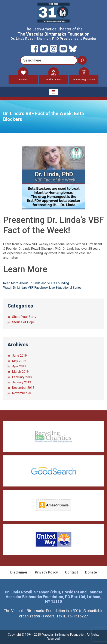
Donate (23, 78)
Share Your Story (24, 317)
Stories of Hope (23, 322)
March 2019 (20, 372)
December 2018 (23, 388)
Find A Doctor (53, 78)
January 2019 (22, 382)
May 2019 (19, 361)
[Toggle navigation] (53, 92)
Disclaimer (19, 572)
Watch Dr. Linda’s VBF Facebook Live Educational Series (42, 288)
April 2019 (19, 366)
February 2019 (22, 377)
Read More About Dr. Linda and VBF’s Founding (36, 283)
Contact (71, 572)
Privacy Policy (46, 572)
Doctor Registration (84, 78)
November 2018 (23, 393)
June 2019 (19, 356)
